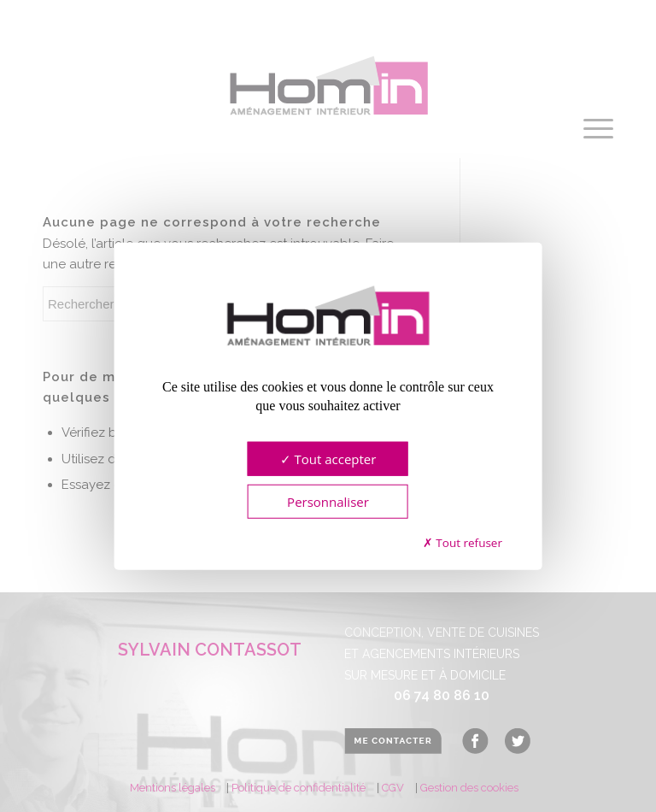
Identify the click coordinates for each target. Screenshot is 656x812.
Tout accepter (328, 458)
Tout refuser (463, 543)
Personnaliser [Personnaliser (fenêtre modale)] (328, 501)
